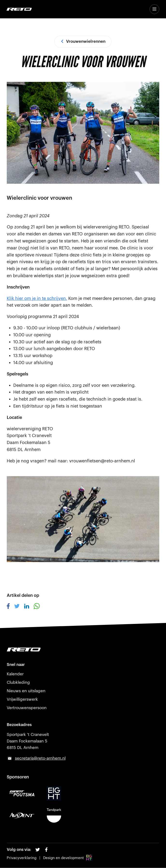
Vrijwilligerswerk (22, 699)
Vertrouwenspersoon (27, 708)
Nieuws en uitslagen (26, 691)
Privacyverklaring (22, 858)
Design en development (68, 858)
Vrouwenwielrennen (83, 41)
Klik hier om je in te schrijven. (37, 298)
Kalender (15, 674)
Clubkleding (18, 682)
